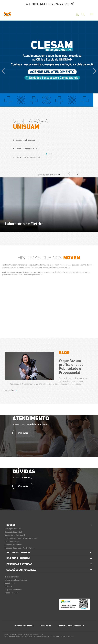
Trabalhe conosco (11, 593)
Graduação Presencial (13, 529)
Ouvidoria (8, 586)
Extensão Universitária (13, 545)
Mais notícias (11, 390)
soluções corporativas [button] (21, 570)
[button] (3, 71)
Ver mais (23, 433)
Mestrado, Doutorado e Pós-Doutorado (20, 548)
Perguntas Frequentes (13, 590)
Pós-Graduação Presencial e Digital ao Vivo (21, 538)
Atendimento (10, 583)
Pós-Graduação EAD (12, 542)
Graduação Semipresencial (15, 535)
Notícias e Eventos (12, 577)
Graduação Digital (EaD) (14, 532)
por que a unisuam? (18, 558)
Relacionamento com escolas (16, 580)
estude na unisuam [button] (18, 553)
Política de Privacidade (24, 626)
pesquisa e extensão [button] (19, 564)
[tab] (49, 525)
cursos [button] (11, 525)
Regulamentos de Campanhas (71, 626)
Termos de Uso (47, 626)
